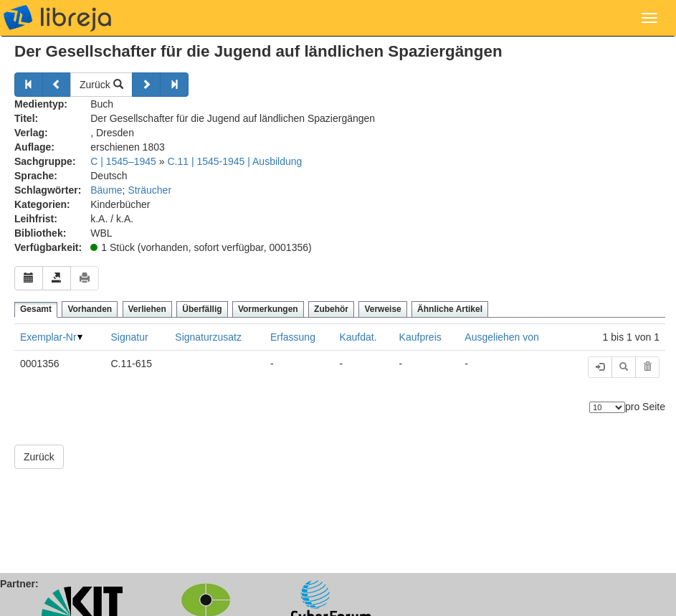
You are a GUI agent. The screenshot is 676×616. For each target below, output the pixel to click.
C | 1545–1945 (123, 161)
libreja (57, 18)
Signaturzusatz (208, 337)
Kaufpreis (420, 337)
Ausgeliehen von (502, 337)
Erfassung (293, 337)
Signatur (129, 337)
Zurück (101, 85)
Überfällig (202, 309)
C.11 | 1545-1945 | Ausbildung (234, 161)
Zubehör (331, 309)
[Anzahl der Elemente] (607, 407)
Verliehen (147, 309)
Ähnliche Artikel (450, 309)
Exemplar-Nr (48, 337)
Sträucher (149, 190)
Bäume (106, 190)
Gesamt (36, 309)
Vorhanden (90, 309)
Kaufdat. (358, 337)
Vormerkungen (268, 309)
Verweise (382, 309)
